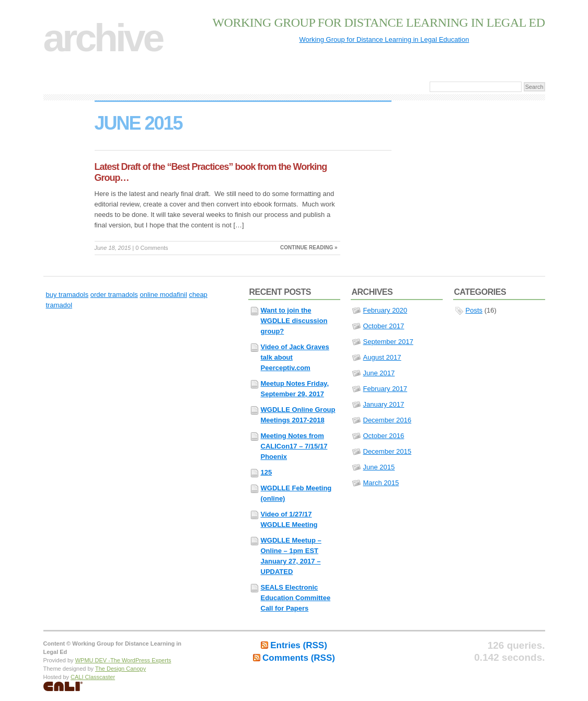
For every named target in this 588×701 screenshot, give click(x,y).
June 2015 (379, 467)
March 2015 (381, 483)
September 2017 (388, 342)
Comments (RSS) (299, 658)
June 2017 (379, 373)
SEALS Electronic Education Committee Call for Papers (296, 598)
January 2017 (384, 404)
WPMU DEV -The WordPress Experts (123, 660)
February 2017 (385, 389)
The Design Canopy (120, 669)
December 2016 (388, 420)
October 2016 (384, 436)
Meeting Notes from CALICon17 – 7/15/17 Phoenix (294, 446)
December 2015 (388, 451)
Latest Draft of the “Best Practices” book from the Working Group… (211, 172)
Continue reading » (309, 248)
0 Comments (152, 248)
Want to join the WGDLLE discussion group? (294, 321)
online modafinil (163, 295)
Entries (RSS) (299, 645)
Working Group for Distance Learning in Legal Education (384, 39)
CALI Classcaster (93, 677)
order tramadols (114, 295)
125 (267, 472)
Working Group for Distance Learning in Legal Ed (378, 22)
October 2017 (384, 326)
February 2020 (385, 310)
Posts (474, 310)
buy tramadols (67, 295)
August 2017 (382, 357)
